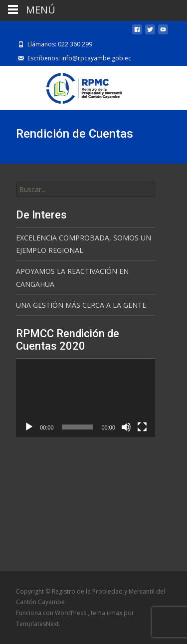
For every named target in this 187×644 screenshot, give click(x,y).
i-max (115, 613)
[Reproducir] (29, 427)
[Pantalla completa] (142, 427)
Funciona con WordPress (52, 613)
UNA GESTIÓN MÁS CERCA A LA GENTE (81, 305)
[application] (86, 398)
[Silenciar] (126, 427)
